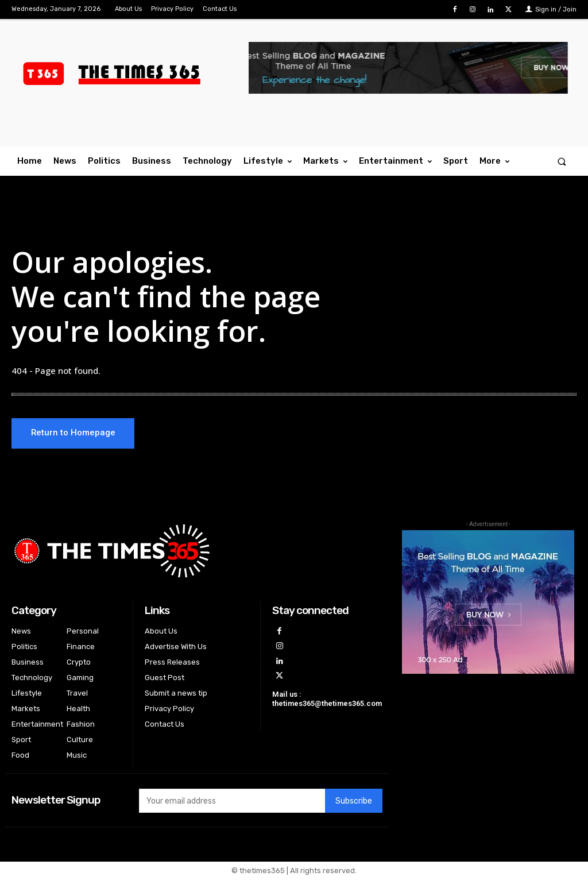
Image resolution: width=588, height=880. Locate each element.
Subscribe (354, 802)
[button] (562, 161)
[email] (232, 802)
